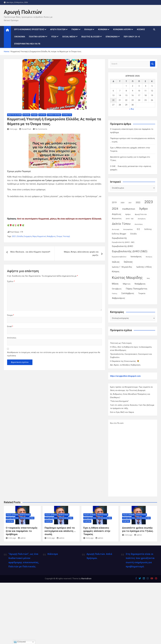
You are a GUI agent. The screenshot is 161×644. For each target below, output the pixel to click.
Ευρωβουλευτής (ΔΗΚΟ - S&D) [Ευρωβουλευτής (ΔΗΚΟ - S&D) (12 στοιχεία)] (123, 242)
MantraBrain (86, 579)
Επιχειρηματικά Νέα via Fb (27, 44)
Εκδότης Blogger (91, 37)
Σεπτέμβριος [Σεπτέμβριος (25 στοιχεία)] (128, 293)
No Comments (41, 129)
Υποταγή (66, 236)
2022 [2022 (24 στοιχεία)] (138, 202)
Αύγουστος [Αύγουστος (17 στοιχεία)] (117, 219)
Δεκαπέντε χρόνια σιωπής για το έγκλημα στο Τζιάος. (138, 529)
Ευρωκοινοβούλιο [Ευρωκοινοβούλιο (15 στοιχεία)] (119, 257)
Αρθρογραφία (25, 515)
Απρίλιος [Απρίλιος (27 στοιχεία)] (117, 214)
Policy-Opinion (12, 515)
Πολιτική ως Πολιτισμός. (121, 343)
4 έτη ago (12, 129)
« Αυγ (132, 109)
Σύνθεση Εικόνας (54, 115)
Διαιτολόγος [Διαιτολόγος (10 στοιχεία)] (139, 224)
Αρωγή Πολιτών (23, 12)
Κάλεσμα (53, 554)
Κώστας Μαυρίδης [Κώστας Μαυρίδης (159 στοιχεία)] (127, 278)
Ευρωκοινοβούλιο (27, 518)
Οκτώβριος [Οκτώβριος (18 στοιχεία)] (117, 289)
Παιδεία (34, 115)
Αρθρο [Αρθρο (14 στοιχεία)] (128, 214)
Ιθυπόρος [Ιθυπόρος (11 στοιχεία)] (149, 257)
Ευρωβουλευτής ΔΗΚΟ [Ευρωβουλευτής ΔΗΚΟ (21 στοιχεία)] (122, 246)
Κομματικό (42, 236)
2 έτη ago (11, 538)
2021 (14, 236)
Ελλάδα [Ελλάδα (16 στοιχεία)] (133, 234)
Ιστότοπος (12, 338)
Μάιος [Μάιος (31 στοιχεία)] (115, 284)
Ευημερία (28, 236)
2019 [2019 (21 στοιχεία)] (114, 202)
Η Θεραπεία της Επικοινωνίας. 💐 (125, 361)
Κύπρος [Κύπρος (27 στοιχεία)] (116, 271)
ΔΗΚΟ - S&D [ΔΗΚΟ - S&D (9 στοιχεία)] (130, 219)
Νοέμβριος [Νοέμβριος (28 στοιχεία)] (140, 284)
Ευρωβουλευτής (12, 518)
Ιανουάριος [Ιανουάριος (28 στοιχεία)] (136, 256)
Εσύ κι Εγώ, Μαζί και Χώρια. (122, 412)
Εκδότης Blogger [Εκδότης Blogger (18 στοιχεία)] (119, 234)
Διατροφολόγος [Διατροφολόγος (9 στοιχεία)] (128, 229)
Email (10, 326)
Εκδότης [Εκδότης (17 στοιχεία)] (148, 229)
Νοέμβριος (51, 236)
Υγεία (54, 37)
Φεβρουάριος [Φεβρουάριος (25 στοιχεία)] (118, 298)
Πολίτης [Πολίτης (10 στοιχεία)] (115, 294)
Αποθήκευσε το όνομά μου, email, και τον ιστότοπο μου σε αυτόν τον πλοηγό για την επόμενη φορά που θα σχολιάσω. (54, 354)
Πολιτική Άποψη (37, 37)
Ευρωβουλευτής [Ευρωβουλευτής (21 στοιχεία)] (119, 238)
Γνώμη (75, 29)
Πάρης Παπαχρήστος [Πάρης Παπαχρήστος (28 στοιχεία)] (137, 289)
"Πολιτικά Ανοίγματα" (119, 401)
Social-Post (25, 129)
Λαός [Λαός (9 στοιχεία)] (148, 278)
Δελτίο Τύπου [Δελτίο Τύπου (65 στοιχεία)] (121, 224)
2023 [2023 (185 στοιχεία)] (149, 202)
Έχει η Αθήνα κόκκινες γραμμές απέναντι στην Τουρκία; (97, 531)
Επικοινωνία (112, 37)
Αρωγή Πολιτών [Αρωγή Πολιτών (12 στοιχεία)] (141, 214)
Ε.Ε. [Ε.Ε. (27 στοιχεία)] (139, 229)
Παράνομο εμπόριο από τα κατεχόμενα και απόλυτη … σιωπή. (60, 531)
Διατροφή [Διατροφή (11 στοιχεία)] (116, 229)
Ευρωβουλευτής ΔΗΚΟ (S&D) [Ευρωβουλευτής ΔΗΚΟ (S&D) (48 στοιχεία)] (130, 251)
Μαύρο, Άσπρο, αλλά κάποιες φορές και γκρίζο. (81, 254)
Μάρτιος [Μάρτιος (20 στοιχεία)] (127, 284)
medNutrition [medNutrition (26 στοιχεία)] (129, 209)
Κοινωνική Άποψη (122, 29)
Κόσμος (141, 29)
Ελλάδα (88, 29)
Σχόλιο (11, 281)
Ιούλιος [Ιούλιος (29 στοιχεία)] (116, 262)
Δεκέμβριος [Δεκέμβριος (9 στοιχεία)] (142, 219)
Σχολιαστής (67, 115)
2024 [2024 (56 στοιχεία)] (115, 209)
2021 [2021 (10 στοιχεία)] (130, 203)
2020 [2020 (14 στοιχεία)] (122, 203)
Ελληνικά (20, 642)
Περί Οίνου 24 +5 (132, 37)
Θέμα (34, 236)
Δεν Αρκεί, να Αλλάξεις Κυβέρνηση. (125, 365)
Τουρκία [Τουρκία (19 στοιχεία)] (142, 293)
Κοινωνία (103, 29)
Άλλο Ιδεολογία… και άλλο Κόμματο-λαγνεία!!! (30, 252)
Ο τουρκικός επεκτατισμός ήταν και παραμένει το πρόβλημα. (22, 531)
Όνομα (59, 236)
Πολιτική (42, 115)
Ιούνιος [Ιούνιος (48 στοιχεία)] (128, 262)
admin (22, 538)
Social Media (69, 37)
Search (153, 64)
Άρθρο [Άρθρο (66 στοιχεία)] (143, 209)
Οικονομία (20, 37)
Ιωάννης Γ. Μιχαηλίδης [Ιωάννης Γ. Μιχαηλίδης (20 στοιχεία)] (122, 267)
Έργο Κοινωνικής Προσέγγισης (29, 29)
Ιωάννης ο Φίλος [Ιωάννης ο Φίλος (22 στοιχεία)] (144, 267)
